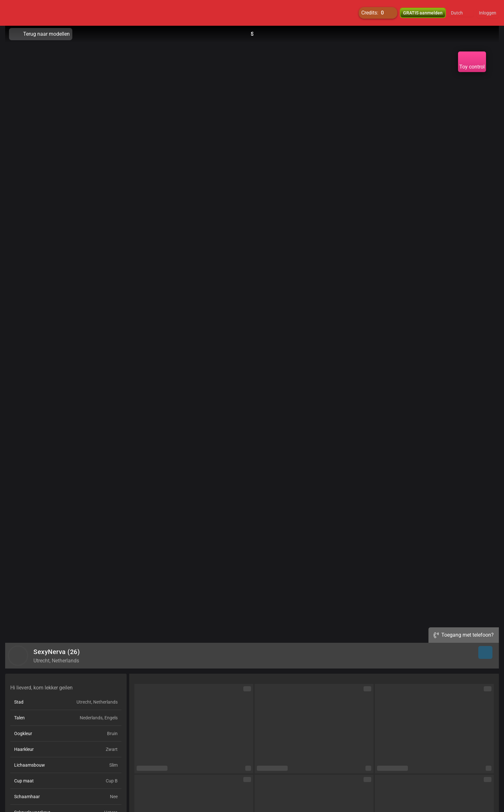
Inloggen (488, 13)
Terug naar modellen (41, 34)
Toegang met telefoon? (464, 635)
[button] (461, 13)
